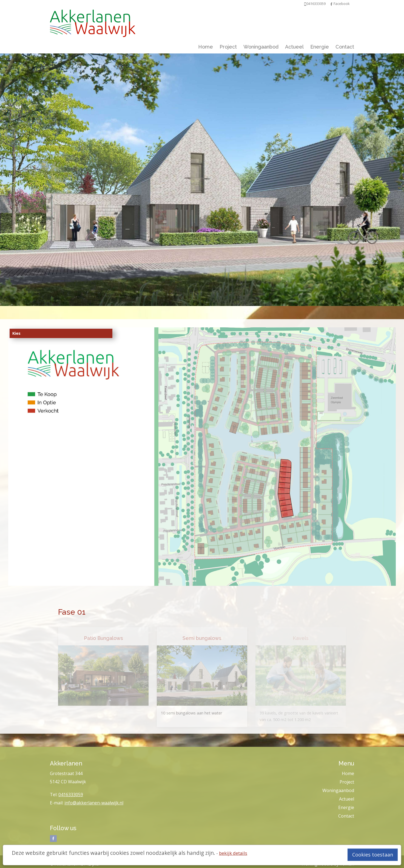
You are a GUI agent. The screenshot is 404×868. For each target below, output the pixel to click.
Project (228, 47)
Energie (320, 47)
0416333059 (71, 795)
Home (206, 47)
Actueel (294, 47)
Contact (345, 47)
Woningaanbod (261, 47)
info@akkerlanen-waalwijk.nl (94, 803)
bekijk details (233, 853)
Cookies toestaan (373, 855)
